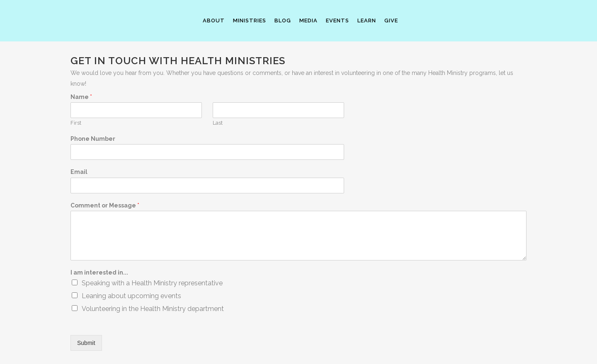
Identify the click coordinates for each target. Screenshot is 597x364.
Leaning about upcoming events (131, 296)
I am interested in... (99, 272)
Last (218, 123)
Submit (86, 343)
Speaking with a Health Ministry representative (152, 283)
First (76, 123)
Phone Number (93, 139)
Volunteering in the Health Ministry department (153, 309)
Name (81, 97)
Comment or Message (105, 205)
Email (79, 172)
